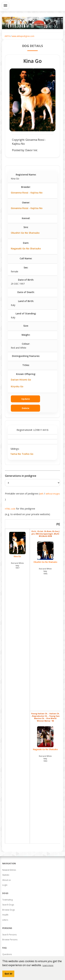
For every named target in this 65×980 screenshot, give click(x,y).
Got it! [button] (8, 974)
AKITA (7, 36)
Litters (5, 920)
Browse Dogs (9, 910)
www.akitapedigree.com (23, 36)
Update (26, 399)
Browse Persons (10, 940)
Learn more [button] (48, 965)
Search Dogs (8, 905)
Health (5, 915)
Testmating (7, 900)
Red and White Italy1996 (45, 571)
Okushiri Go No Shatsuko (25, 233)
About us (6, 880)
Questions (7, 954)
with (41, 494)
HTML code (10, 509)
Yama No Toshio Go (22, 454)
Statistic (6, 875)
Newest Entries (9, 870)
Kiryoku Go (17, 386)
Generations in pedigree (21, 476)
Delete (26, 408)
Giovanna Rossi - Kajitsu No (27, 193)
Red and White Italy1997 (17, 565)
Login (5, 885)
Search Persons (9, 935)
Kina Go (17, 545)
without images (53, 494)
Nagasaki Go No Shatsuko (26, 248)
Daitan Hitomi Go (21, 380)
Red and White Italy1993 (45, 758)
